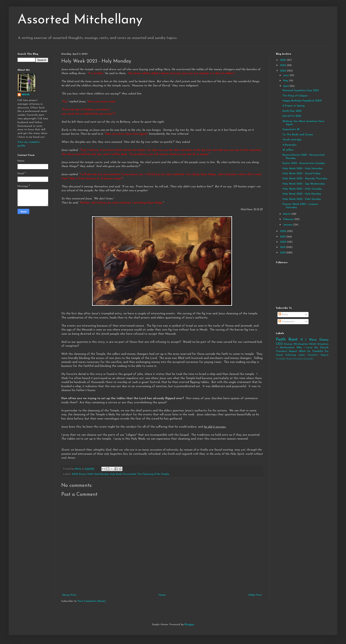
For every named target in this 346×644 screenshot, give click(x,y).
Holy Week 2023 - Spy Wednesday (304, 184)
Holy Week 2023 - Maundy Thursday (305, 179)
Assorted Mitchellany (80, 20)
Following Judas (295, 355)
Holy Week (116, 474)
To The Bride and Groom (298, 135)
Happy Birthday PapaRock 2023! (302, 101)
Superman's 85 (291, 129)
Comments (286, 322)
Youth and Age (292, 140)
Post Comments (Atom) (92, 601)
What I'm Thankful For (314, 351)
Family (279, 355)
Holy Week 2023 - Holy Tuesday (302, 189)
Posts (283, 315)
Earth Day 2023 (292, 111)
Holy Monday (101, 474)
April (286, 86)
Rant (293, 340)
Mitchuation (301, 344)
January (288, 225)
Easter (83, 474)
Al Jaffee (288, 150)
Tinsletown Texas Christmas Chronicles (295, 359)
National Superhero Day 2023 (301, 91)
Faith (90, 474)
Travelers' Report (287, 351)
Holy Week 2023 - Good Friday (301, 174)
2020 (284, 242)
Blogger (189, 625)
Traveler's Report (318, 355)
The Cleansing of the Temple (153, 474)
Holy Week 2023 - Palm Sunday (302, 199)
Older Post (255, 595)
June (286, 75)
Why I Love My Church (312, 348)
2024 (283, 65)
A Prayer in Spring (294, 106)
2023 (75, 474)
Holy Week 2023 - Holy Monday (302, 194)
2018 (283, 253)
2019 (283, 247)
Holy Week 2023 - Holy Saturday (303, 169)
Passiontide (129, 474)
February (289, 219)
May (286, 81)
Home (162, 595)
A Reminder (290, 145)
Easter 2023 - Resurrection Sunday (304, 163)
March (287, 214)
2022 (284, 231)
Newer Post (69, 595)
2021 (283, 237)
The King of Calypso (295, 96)
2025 (283, 60)
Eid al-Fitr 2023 (292, 116)
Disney (288, 344)
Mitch (26, 95)
